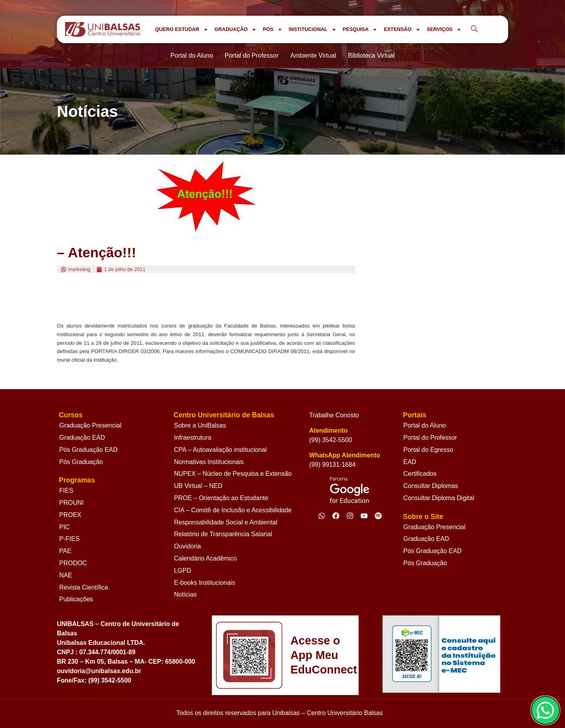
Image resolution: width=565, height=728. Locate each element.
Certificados (420, 474)
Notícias (186, 594)
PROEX (70, 515)
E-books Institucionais (205, 583)
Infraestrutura (193, 438)
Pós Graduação (81, 462)
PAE (65, 551)
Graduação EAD (82, 438)
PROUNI (71, 503)
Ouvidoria (188, 546)
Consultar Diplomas (431, 486)
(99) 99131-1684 (332, 465)
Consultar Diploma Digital (439, 498)
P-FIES (69, 539)
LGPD (183, 571)
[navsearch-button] (474, 29)
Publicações (76, 599)
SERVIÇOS (444, 30)
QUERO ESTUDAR (181, 30)
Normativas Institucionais (209, 462)
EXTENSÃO (402, 30)
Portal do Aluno (425, 425)
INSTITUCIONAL (313, 30)
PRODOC (73, 563)
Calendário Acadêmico (206, 558)
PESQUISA (360, 30)
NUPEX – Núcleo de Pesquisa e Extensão (233, 474)
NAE (66, 575)
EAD (410, 462)
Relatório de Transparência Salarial (223, 534)
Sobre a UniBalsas (200, 425)
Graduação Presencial (90, 425)
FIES (66, 490)
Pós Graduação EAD (88, 450)
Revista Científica (84, 587)
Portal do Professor (430, 438)
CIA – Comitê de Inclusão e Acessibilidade (233, 510)
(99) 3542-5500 (331, 440)
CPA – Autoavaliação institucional (221, 450)
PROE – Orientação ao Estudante (221, 498)
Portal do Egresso (428, 450)
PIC (65, 527)
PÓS (273, 30)
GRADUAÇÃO (235, 30)
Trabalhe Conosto (334, 415)
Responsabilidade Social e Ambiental (226, 522)
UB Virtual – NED (198, 486)
